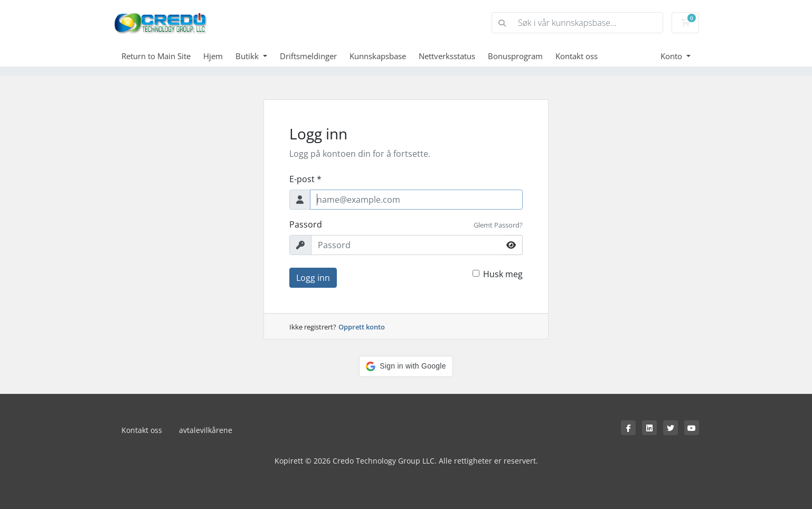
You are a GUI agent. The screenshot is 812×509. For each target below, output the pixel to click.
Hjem (213, 56)
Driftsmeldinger (308, 56)
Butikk (248, 56)
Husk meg (503, 274)
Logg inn (313, 278)
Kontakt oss (577, 56)
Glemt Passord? (498, 225)
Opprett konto (362, 327)
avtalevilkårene (206, 430)
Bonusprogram (515, 56)
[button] (406, 366)
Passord (306, 224)
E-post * (305, 179)
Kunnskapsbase (378, 56)
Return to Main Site (156, 56)
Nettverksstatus (447, 56)
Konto (672, 56)
